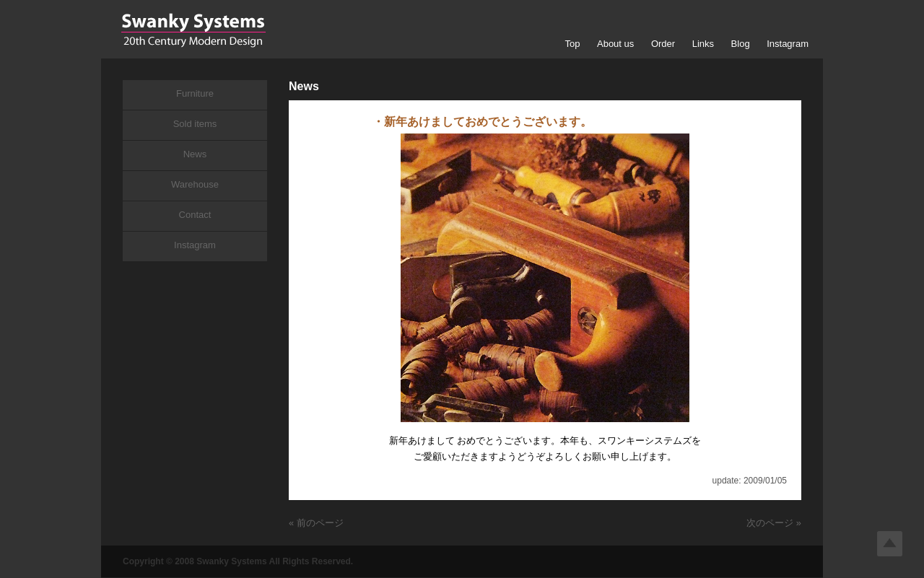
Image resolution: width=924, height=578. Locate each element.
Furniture (195, 93)
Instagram (788, 44)
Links (703, 44)
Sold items (195, 124)
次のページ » (774, 523)
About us (615, 44)
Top (572, 44)
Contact (195, 215)
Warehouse (195, 184)
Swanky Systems (193, 30)
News (195, 154)
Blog (741, 44)
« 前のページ (316, 523)
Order (663, 44)
